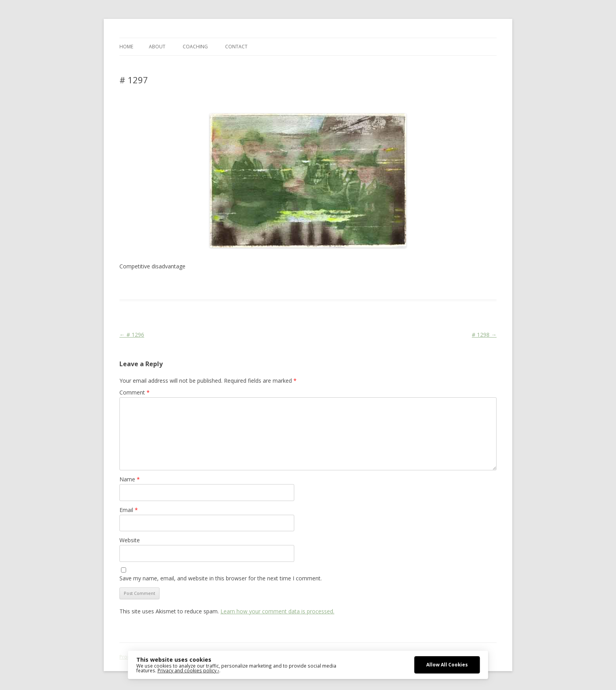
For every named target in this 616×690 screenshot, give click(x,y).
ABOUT (157, 47)
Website (130, 540)
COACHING (195, 47)
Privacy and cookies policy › (188, 670)
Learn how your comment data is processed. (277, 611)
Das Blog (189, 285)
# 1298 (484, 335)
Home (126, 47)
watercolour (400, 285)
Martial (322, 285)
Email (129, 510)
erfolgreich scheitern (275, 285)
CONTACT (236, 47)
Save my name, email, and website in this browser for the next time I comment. (221, 578)
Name (130, 479)
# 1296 (132, 335)
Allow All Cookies (447, 664)
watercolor (370, 285)
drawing (239, 285)
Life (307, 285)
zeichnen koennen (439, 285)
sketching (344, 285)
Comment (135, 392)
